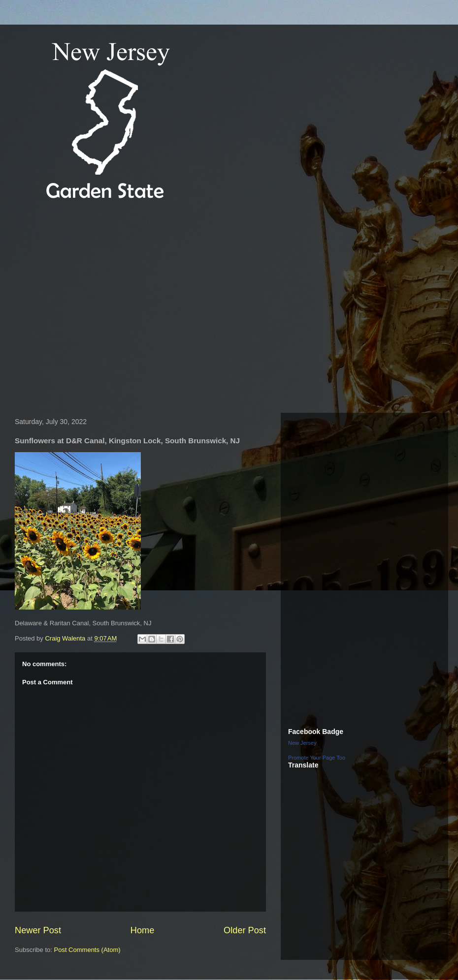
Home (143, 930)
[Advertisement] (92, 308)
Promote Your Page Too (317, 758)
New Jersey (302, 743)
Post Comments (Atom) (87, 950)
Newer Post (38, 930)
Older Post (245, 930)
